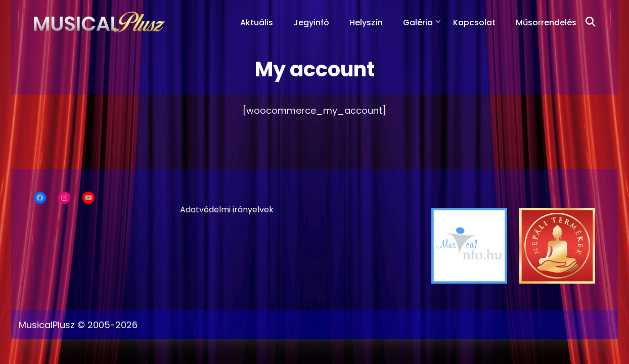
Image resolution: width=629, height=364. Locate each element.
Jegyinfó (311, 22)
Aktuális (257, 22)
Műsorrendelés (546, 22)
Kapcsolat (474, 22)
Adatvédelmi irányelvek (227, 210)
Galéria (418, 22)
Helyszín (366, 22)
